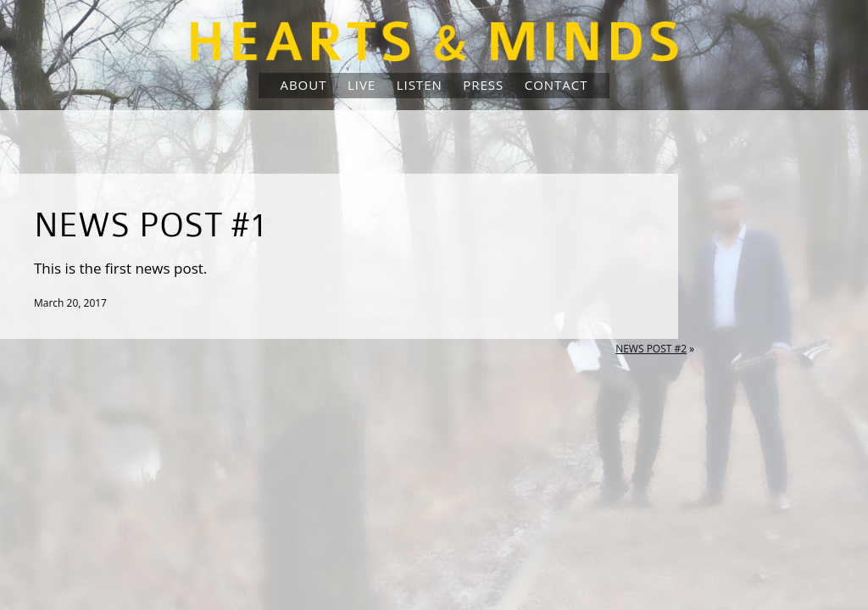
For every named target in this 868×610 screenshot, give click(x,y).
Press (483, 85)
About (303, 85)
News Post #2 (651, 349)
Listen (420, 85)
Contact (556, 85)
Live (362, 85)
